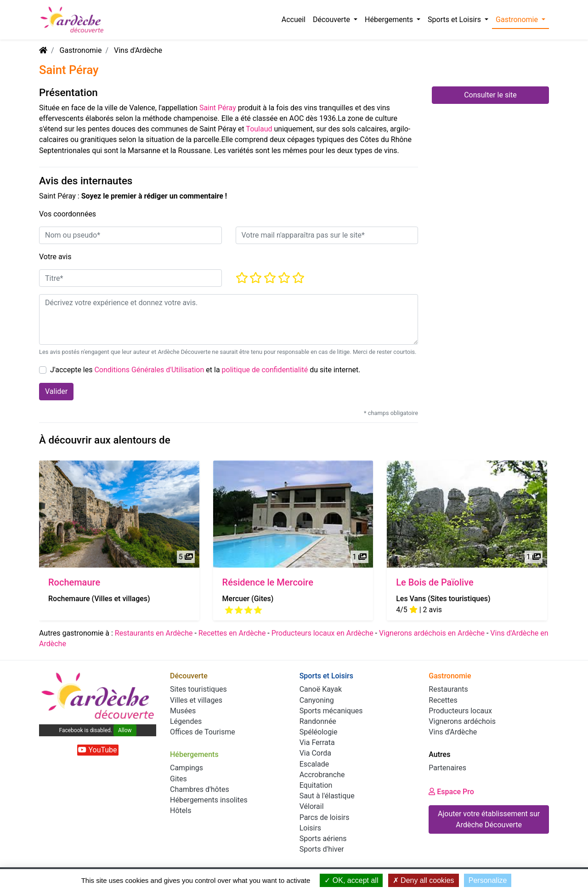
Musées (183, 711)
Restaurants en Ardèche (154, 633)
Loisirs (310, 828)
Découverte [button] (332, 20)
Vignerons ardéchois (462, 721)
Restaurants (448, 689)
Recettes (443, 700)
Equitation (316, 785)
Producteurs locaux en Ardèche (322, 633)
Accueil (294, 20)
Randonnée (318, 721)
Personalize (488, 880)
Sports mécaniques (331, 711)
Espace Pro (451, 792)
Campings (187, 768)
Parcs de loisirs (325, 817)
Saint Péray (218, 108)
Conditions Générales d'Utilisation (149, 370)
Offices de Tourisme (203, 732)
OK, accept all (351, 880)
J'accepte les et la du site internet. (205, 370)
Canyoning (317, 700)
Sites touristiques (198, 689)
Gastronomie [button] (518, 20)
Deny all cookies (424, 880)
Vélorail (312, 806)
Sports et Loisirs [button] (455, 20)
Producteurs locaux (460, 711)
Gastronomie (81, 50)
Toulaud (259, 129)
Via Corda (315, 753)
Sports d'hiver (322, 849)
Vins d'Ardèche (138, 50)
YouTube (97, 750)
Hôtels (181, 811)
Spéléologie (319, 732)
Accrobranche (322, 775)
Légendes (186, 721)
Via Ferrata (317, 742)
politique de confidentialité (265, 370)
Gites (178, 779)
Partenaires (447, 768)
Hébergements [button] (390, 20)
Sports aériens (323, 839)
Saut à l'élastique (327, 796)
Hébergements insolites (209, 800)
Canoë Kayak (321, 689)
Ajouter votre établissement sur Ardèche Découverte (489, 819)
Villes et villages (196, 700)
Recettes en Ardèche (232, 633)
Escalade (314, 764)
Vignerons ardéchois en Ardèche (432, 633)
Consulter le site (490, 95)
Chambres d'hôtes (200, 789)
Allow (125, 730)
